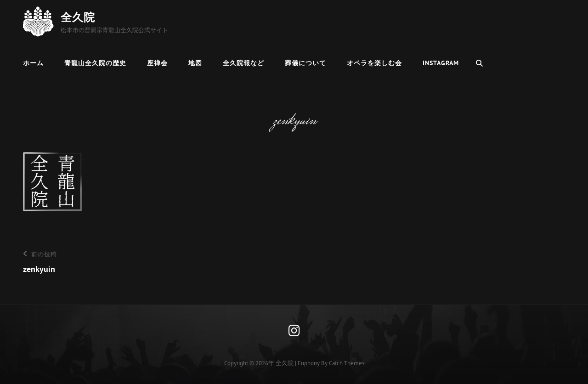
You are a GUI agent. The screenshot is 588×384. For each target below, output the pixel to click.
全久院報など (243, 63)
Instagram (441, 63)
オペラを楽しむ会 (374, 63)
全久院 (78, 17)
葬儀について (305, 63)
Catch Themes (347, 363)
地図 (195, 63)
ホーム (33, 63)
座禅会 (157, 63)
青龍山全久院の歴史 (95, 63)
